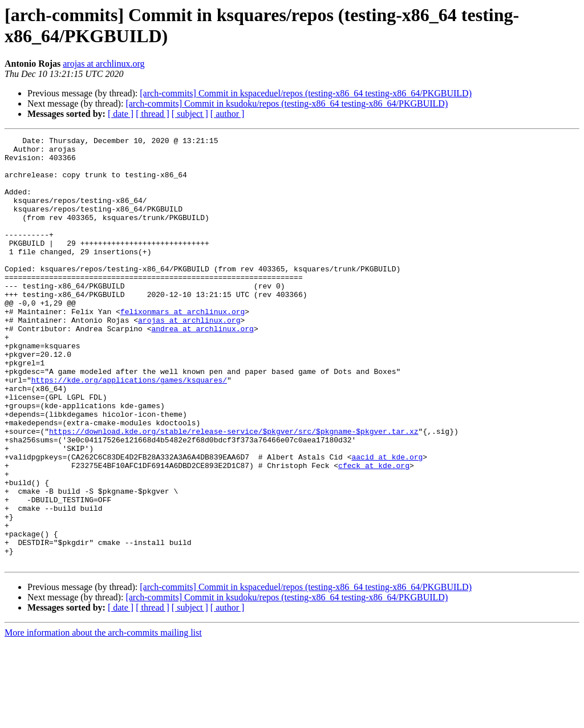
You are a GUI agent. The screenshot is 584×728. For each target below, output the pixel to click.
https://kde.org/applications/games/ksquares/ (129, 429)
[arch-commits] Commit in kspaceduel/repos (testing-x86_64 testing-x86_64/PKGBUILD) (306, 93)
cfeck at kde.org (374, 532)
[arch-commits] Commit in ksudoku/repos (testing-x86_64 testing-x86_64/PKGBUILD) (287, 103)
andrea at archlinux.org (202, 368)
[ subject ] (190, 114)
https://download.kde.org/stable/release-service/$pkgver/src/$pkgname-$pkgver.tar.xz (234, 491)
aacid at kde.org (387, 522)
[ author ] (228, 114)
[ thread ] (153, 114)
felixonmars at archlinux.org (182, 347)
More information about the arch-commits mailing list (103, 718)
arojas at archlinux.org (104, 64)
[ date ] (121, 114)
